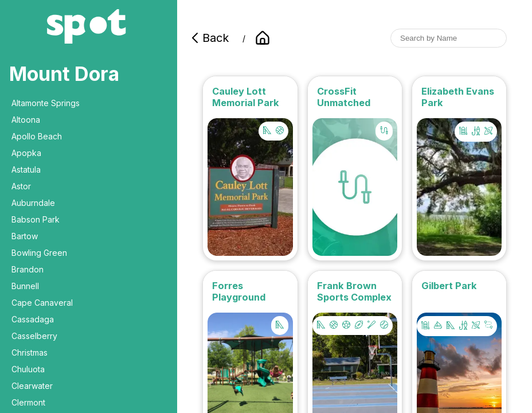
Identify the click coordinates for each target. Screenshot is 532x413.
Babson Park (36, 219)
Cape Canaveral (42, 303)
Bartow (25, 236)
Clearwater (32, 386)
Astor (21, 186)
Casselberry (34, 336)
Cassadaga (33, 319)
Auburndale (33, 203)
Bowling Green (39, 253)
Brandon (28, 269)
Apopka (26, 153)
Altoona (26, 120)
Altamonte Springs (46, 103)
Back (209, 38)
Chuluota (28, 369)
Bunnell (25, 286)
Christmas (30, 352)
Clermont (28, 402)
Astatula (26, 170)
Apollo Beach (37, 136)
